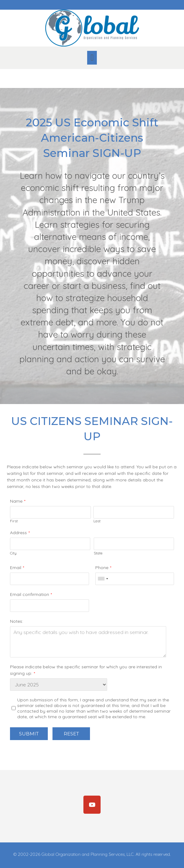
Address (18, 533)
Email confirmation (30, 594)
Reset (71, 734)
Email (16, 568)
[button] (92, 58)
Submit (29, 734)
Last (97, 521)
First (14, 521)
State (98, 553)
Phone (102, 568)
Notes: (17, 621)
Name (16, 501)
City (13, 553)
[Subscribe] (92, 805)
